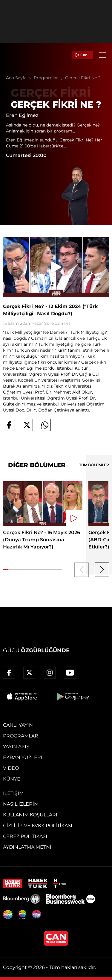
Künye (12, 779)
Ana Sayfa (20, 78)
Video (11, 768)
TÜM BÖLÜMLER (94, 465)
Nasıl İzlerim (21, 804)
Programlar (49, 78)
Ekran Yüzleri (23, 757)
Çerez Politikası (25, 836)
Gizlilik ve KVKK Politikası (38, 826)
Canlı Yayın (18, 725)
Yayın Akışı (17, 747)
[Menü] (102, 55)
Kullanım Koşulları (30, 815)
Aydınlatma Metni (27, 847)
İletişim (13, 793)
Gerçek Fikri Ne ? (83, 78)
